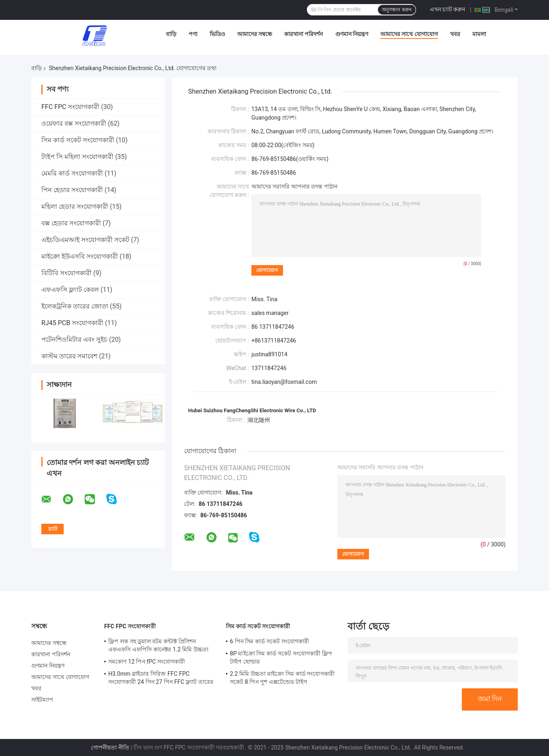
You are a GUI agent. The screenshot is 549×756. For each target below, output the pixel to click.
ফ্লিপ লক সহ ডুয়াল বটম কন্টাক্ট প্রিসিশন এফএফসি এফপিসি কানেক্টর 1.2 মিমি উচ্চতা (158, 645)
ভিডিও (217, 34)
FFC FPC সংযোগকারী (70, 107)
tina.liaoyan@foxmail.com (284, 382)
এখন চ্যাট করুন (448, 9)
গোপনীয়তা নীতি (110, 747)
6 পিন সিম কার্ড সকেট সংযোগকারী (269, 641)
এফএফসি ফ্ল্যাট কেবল (70, 290)
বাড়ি (171, 34)
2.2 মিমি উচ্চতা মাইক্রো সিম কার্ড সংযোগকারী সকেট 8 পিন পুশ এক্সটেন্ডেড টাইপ (282, 678)
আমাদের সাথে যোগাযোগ (409, 34)
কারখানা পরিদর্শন (303, 34)
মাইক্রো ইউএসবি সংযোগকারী (80, 256)
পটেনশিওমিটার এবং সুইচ (74, 339)
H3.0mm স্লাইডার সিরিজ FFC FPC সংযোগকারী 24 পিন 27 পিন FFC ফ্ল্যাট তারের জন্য (161, 679)
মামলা (479, 34)
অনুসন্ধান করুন (397, 10)
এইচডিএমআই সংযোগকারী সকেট (85, 240)
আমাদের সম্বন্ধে (255, 34)
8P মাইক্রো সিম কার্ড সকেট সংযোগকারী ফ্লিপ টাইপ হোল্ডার (281, 657)
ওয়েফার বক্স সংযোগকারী (74, 123)
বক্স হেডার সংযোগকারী (71, 223)
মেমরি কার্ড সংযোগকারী (72, 173)
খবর (455, 34)
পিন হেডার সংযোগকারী (72, 190)
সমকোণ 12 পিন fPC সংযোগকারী (147, 662)
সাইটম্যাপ (42, 700)
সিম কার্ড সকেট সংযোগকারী (78, 140)
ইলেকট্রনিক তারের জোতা (75, 306)
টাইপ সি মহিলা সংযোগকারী (77, 157)
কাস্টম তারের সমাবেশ (69, 356)
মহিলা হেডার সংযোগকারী (75, 207)
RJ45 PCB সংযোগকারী (72, 323)
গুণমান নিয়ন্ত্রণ (352, 34)
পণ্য (193, 34)
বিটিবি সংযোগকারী (66, 273)
